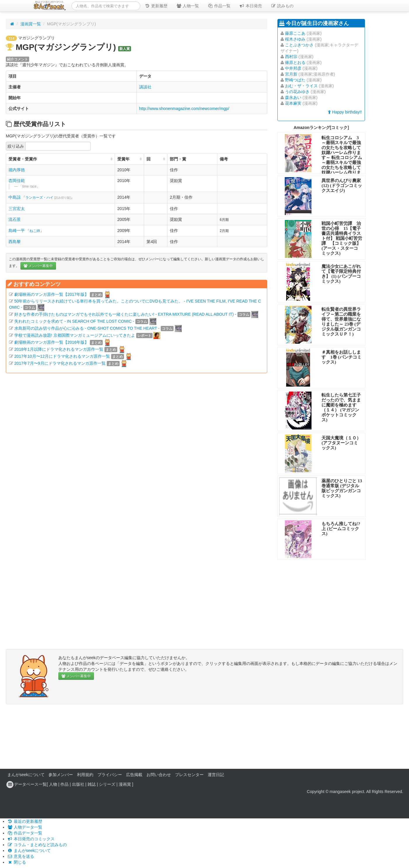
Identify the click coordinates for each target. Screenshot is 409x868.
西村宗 (291, 57)
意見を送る (21, 856)
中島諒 (15, 197)
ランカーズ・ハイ (48, 198)
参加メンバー (61, 775)
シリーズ (107, 784)
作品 (64, 784)
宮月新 (291, 74)
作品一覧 (219, 6)
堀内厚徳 (17, 170)
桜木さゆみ (295, 39)
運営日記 (216, 775)
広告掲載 (134, 775)
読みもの (282, 6)
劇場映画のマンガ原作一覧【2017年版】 (51, 294)
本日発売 (251, 6)
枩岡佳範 (17, 181)
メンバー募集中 (38, 266)
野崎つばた (295, 80)
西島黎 (15, 242)
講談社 (145, 87)
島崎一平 (17, 230)
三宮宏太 (17, 209)
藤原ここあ (295, 33)
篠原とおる (295, 62)
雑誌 (92, 784)
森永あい (293, 97)
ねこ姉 (35, 231)
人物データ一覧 (25, 827)
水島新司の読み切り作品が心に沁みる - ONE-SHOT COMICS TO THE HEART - (87, 328)
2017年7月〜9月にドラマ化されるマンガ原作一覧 (60, 363)
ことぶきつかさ (299, 45)
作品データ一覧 (25, 833)
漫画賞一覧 (31, 24)
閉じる (17, 862)
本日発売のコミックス (31, 839)
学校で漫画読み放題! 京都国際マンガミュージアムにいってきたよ (75, 335)
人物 (53, 784)
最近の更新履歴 (25, 821)
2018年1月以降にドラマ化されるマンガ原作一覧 (59, 349)
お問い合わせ (159, 775)
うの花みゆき (297, 92)
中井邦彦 (293, 68)
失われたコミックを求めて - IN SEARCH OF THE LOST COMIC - (74, 321)
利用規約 (85, 775)
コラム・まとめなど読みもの (37, 845)
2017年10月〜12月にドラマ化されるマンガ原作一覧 (62, 356)
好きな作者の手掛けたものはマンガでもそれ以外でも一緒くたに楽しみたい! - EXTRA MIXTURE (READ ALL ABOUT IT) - (125, 314)
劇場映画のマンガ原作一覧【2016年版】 (51, 342)
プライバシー (110, 775)
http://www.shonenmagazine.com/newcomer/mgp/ (184, 109)
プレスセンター (189, 775)
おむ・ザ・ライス (301, 86)
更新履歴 (156, 6)
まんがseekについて (26, 775)
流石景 (15, 219)
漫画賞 (125, 784)
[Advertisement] (137, 440)
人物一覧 (188, 6)
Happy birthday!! (345, 112)
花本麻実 (293, 103)
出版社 (78, 784)
